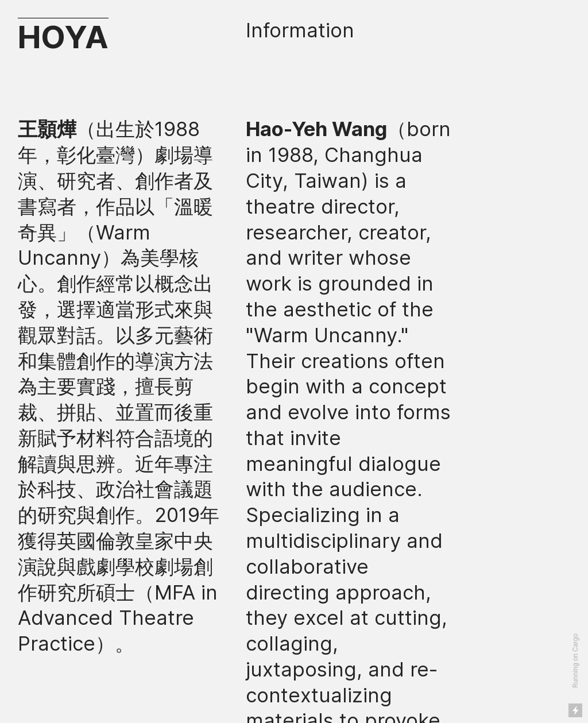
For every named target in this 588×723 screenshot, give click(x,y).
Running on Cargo (575, 661)
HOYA (63, 37)
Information (300, 30)
